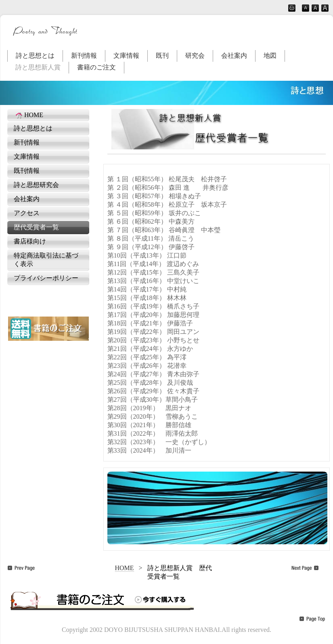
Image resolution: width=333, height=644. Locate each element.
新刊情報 (84, 56)
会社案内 (234, 56)
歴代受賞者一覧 (36, 227)
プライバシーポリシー (46, 278)
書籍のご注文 (96, 67)
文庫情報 (126, 56)
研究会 (195, 56)
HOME (28, 115)
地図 (270, 56)
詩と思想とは (35, 56)
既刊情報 (27, 171)
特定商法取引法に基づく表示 (46, 260)
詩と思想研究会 (36, 185)
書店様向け (30, 241)
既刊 (162, 56)
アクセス (27, 213)
